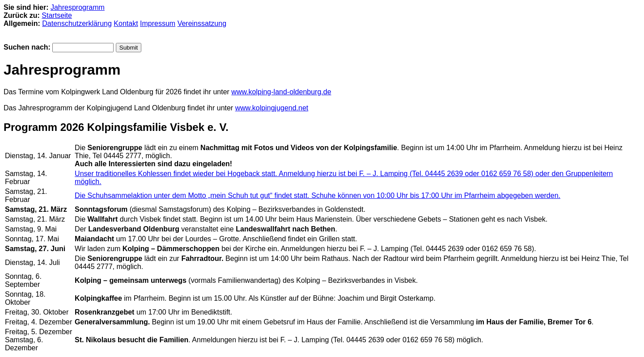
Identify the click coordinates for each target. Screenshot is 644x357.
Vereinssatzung (202, 23)
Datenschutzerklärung (77, 23)
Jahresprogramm (78, 7)
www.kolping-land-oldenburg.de (281, 92)
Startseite (57, 15)
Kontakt (126, 23)
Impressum (158, 23)
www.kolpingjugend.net (272, 108)
